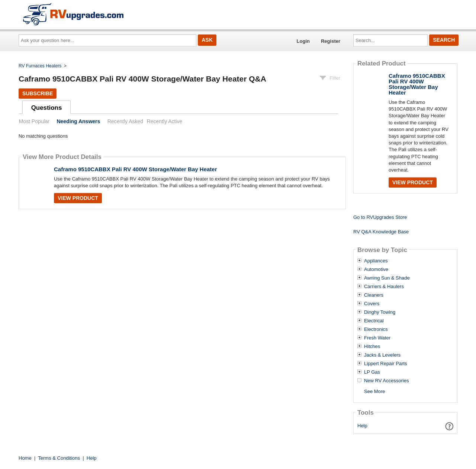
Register (331, 41)
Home (25, 458)
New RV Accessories (386, 381)
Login (303, 41)
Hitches (372, 347)
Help (362, 426)
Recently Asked (125, 121)
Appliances (376, 261)
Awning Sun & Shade (387, 278)
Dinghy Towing (380, 312)
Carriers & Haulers (384, 287)
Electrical (374, 321)
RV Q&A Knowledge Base (381, 232)
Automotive (376, 269)
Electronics (376, 329)
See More (374, 391)
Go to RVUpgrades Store (380, 217)
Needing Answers (78, 121)
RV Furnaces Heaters (40, 66)
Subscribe (38, 93)
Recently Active (165, 121)
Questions (47, 108)
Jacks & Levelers (382, 355)
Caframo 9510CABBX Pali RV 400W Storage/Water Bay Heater (136, 169)
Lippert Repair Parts (386, 364)
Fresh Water (377, 338)
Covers (372, 304)
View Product (78, 198)
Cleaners (374, 295)
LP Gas (372, 372)
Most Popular (34, 121)
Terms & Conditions (59, 458)
